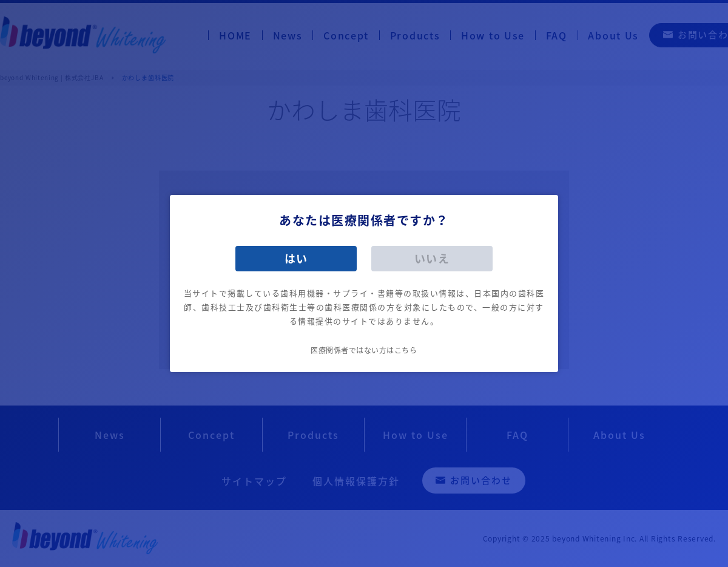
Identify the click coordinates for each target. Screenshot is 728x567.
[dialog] (364, 283)
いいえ (432, 258)
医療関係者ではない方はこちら (364, 350)
